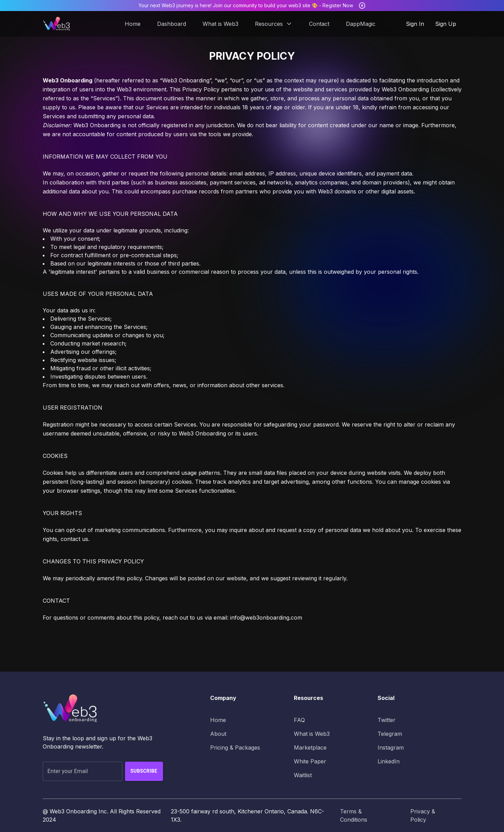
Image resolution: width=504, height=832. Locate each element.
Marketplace (310, 748)
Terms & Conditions (354, 815)
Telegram (390, 734)
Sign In (415, 24)
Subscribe (144, 771)
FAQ (299, 720)
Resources (274, 24)
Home (133, 24)
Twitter (387, 720)
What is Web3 (220, 24)
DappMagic (361, 24)
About (218, 734)
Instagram (391, 748)
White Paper (310, 761)
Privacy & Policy (423, 815)
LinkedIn (389, 761)
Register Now (338, 5)
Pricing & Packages (235, 748)
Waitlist (303, 775)
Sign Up (446, 24)
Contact (319, 24)
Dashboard (172, 24)
